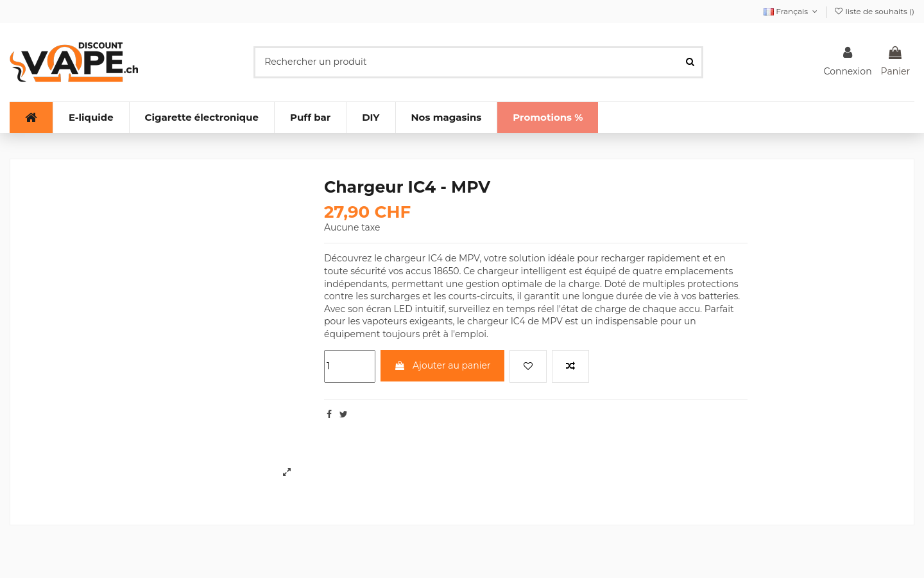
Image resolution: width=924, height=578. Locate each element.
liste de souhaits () (874, 11)
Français (792, 11)
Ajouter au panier (442, 365)
